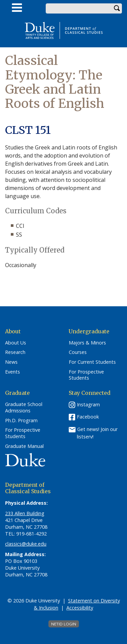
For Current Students (92, 362)
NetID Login (64, 624)
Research (15, 352)
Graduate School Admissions (24, 408)
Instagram (88, 404)
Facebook (88, 417)
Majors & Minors (87, 343)
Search (117, 8)
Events (13, 372)
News (11, 362)
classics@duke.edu (26, 544)
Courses (78, 352)
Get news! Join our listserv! (97, 433)
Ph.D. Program (21, 421)
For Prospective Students (86, 375)
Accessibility (80, 608)
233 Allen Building (25, 513)
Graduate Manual (24, 446)
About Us (16, 343)
